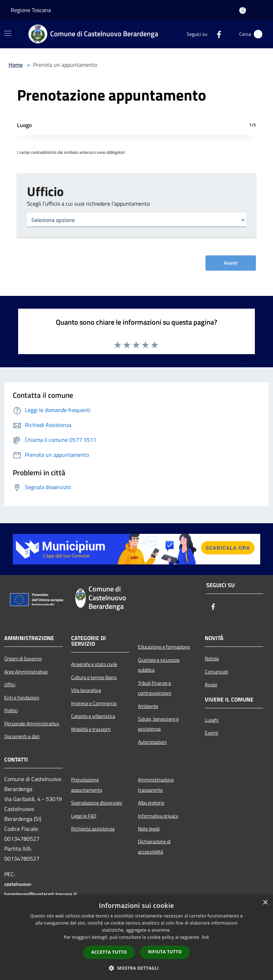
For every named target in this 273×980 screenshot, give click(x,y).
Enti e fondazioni (22, 698)
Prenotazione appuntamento (87, 785)
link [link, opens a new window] (206, 937)
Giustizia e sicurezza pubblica (159, 665)
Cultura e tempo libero (94, 677)
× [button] (265, 903)
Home (16, 65)
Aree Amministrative (26, 672)
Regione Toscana (31, 10)
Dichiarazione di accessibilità (154, 846)
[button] (136, 968)
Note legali (149, 829)
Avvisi (211, 684)
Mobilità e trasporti (91, 729)
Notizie (212, 659)
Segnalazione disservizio (97, 803)
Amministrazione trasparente (156, 785)
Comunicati (216, 672)
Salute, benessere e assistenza (158, 724)
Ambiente (148, 706)
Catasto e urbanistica (93, 716)
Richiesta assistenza (93, 829)
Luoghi (212, 720)
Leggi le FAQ (84, 816)
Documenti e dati (22, 736)
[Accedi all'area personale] (243, 10)
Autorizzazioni (152, 742)
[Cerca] (258, 34)
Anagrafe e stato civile (94, 664)
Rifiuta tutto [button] (165, 952)
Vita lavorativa (86, 690)
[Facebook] (216, 34)
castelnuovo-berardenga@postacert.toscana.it (41, 889)
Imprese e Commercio (94, 703)
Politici (11, 710)
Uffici (10, 684)
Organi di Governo (23, 659)
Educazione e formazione (164, 647)
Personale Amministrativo (32, 724)
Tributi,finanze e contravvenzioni (155, 688)
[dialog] (136, 938)
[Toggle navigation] (8, 33)
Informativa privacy (158, 816)
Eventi (212, 733)
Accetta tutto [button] (109, 952)
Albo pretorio (151, 803)
